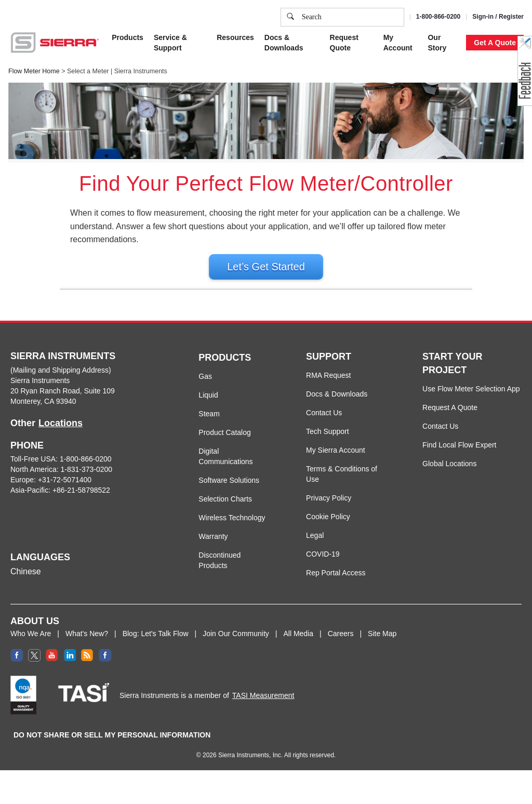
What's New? (87, 643)
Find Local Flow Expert (459, 454)
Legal (315, 545)
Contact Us (324, 422)
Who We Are (31, 643)
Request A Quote (450, 417)
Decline (451, 106)
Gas (205, 386)
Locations (61, 432)
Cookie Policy (126, 55)
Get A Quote (495, 43)
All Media (298, 643)
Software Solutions (229, 490)
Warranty (213, 546)
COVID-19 (323, 563)
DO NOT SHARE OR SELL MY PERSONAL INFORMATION (112, 744)
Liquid (208, 404)
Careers (341, 643)
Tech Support (328, 441)
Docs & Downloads (337, 403)
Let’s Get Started (266, 267)
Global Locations (449, 473)
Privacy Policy (199, 55)
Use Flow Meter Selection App (471, 398)
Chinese (26, 581)
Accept (410, 106)
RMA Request (328, 385)
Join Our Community (236, 643)
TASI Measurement (263, 705)
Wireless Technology (232, 527)
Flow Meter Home (34, 71)
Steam (209, 423)
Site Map (382, 643)
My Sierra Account (336, 459)
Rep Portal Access (336, 582)
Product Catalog (224, 442)
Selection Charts (225, 508)
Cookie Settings (355, 106)
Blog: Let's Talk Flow (156, 643)
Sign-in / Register (498, 17)
